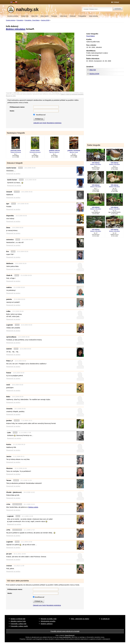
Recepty (54, 16)
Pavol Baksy (91, 36)
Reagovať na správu (13, 174)
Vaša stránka (93, 16)
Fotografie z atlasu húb (18, 624)
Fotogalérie (82, 16)
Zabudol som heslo (40, 123)
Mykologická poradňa (48, 621)
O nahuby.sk (105, 619)
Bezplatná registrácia (54, 123)
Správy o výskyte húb (18, 619)
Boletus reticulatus (16, 29)
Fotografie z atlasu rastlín (19, 626)
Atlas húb (35, 16)
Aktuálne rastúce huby (18, 621)
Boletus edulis (33, 507)
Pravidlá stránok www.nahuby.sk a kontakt (65, 631)
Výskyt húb (25, 16)
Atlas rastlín (45, 16)
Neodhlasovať (41, 115)
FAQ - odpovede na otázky (80, 619)
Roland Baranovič (70, 635)
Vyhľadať (118, 9)
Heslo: (12, 111)
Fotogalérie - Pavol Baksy (32, 20)
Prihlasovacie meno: (17, 107)
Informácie (63, 16)
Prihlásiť (116, 2)
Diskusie (73, 16)
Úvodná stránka (13, 16)
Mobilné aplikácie (47, 624)
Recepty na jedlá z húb (49, 619)
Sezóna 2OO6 (45, 20)
